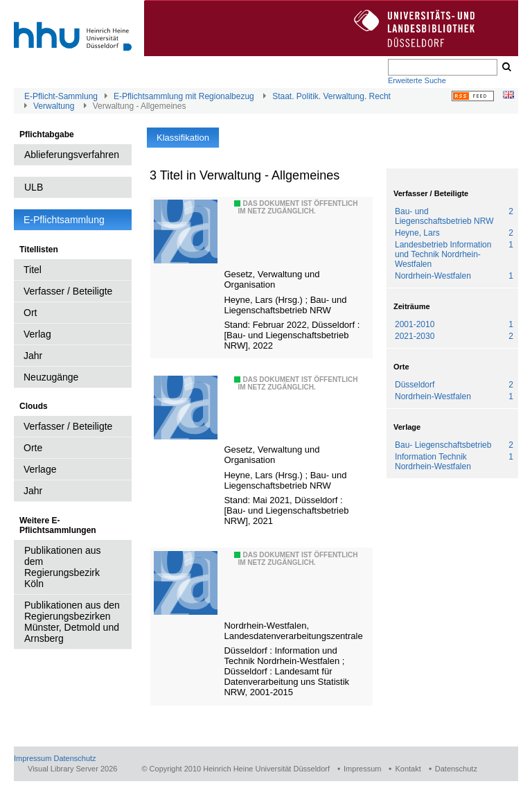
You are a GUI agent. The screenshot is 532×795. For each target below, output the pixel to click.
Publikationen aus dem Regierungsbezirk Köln (63, 567)
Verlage (40, 469)
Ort (30, 313)
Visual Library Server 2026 (72, 769)
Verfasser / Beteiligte (68, 291)
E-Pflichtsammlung (64, 220)
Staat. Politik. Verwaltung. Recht (331, 96)
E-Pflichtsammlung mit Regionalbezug (184, 96)
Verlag (37, 334)
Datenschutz (74, 758)
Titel (33, 270)
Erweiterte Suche (417, 80)
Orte (33, 448)
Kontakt (408, 769)
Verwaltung (54, 106)
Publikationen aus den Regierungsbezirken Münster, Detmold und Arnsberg (72, 622)
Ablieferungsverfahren (72, 155)
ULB (34, 187)
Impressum (33, 758)
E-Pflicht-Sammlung (61, 96)
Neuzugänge (51, 377)
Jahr (33, 356)
